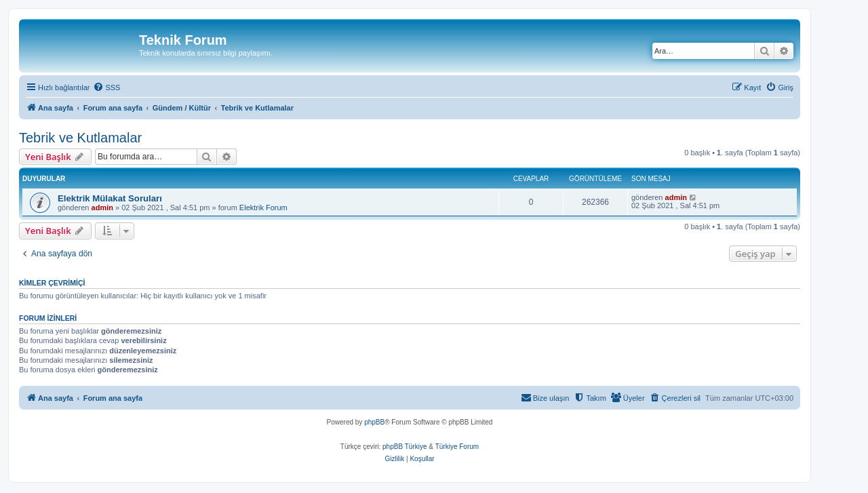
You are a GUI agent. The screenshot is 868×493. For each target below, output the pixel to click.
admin (102, 208)
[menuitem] (106, 87)
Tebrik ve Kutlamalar (80, 138)
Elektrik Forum (263, 208)
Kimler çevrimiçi (52, 283)
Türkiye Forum (457, 447)
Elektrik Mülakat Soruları (110, 198)
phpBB (374, 422)
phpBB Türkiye (405, 447)
